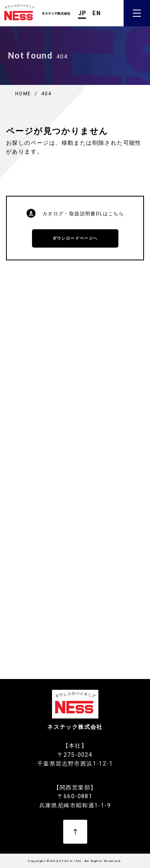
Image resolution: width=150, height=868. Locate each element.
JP (83, 13)
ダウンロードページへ (75, 238)
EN (97, 13)
